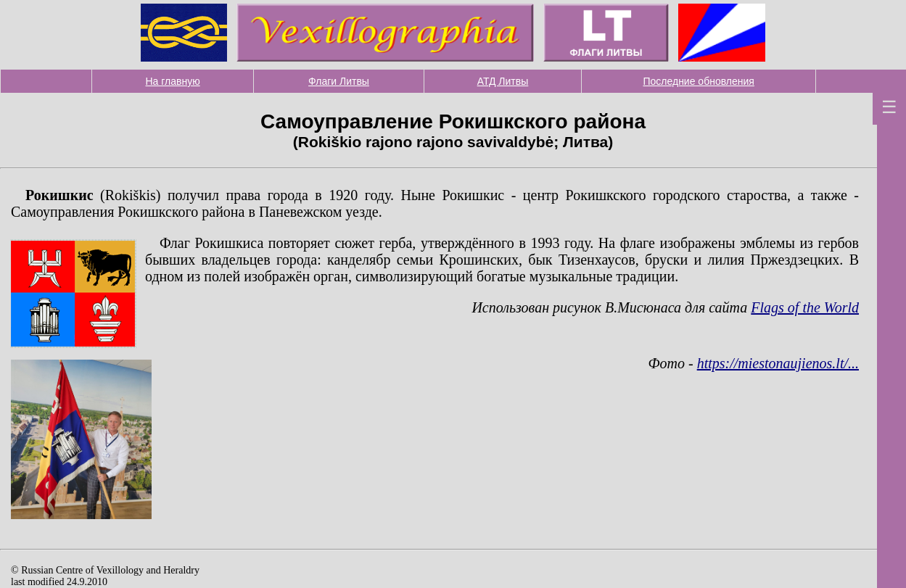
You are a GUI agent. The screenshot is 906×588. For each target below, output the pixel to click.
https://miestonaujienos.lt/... (778, 363)
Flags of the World (805, 307)
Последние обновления (698, 81)
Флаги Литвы (339, 81)
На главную (173, 81)
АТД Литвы (503, 81)
